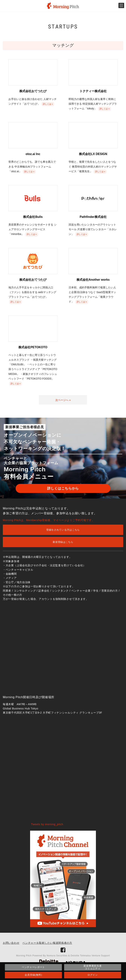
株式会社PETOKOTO (33, 347)
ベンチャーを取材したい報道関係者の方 (47, 943)
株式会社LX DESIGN (93, 154)
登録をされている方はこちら (63, 530)
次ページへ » (63, 400)
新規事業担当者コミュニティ (93, 967)
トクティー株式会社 (93, 91)
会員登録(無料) (33, 975)
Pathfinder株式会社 (93, 217)
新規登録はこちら (63, 542)
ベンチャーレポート (33, 967)
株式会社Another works (93, 280)
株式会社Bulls (33, 217)
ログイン (93, 975)
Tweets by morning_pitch (47, 824)
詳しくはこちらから (63, 488)
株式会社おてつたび (33, 91)
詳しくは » (48, 104)
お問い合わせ (11, 943)
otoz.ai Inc (33, 154)
